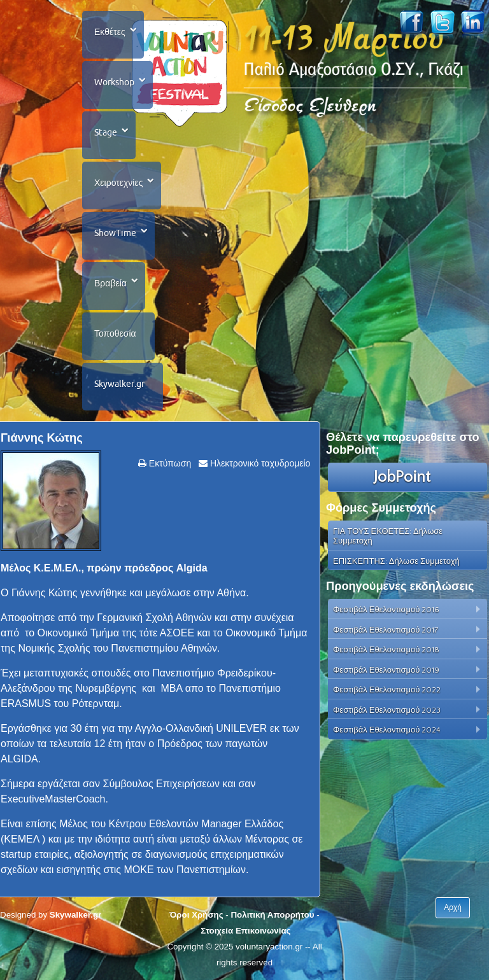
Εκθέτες (110, 32)
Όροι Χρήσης (196, 915)
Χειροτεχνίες (118, 183)
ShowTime (115, 233)
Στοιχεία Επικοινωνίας (245, 931)
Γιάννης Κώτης (42, 438)
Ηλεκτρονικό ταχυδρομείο (259, 463)
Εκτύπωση (169, 463)
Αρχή (453, 907)
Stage (106, 132)
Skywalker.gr (119, 384)
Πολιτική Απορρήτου (272, 915)
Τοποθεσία (115, 333)
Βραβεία (110, 283)
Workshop (114, 82)
